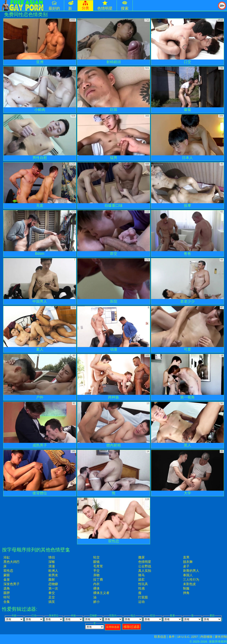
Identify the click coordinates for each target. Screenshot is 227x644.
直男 (186, 557)
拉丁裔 (98, 580)
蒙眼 (7, 575)
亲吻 (96, 575)
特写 (7, 597)
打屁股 (143, 597)
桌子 (186, 566)
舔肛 (141, 580)
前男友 (53, 575)
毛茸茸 (98, 566)
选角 (7, 588)
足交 (52, 597)
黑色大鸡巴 (12, 562)
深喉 (52, 562)
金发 (7, 580)
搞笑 (52, 602)
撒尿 (141, 557)
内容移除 (206, 637)
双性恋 (8, 571)
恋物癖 (53, 584)
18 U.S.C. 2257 (188, 637)
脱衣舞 (188, 562)
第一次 (53, 588)
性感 (141, 588)
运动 (141, 602)
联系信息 (160, 637)
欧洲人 (53, 571)
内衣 (96, 584)
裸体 (96, 588)
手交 (96, 571)
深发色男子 (12, 584)
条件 (172, 637)
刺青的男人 (191, 571)
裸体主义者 (101, 593)
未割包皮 (189, 584)
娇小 (96, 602)
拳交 (52, 593)
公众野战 (145, 566)
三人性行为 (191, 580)
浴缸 (7, 557)
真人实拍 (145, 571)
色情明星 (145, 562)
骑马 (141, 575)
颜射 (52, 580)
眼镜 (96, 562)
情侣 (52, 557)
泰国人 (188, 575)
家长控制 (221, 637)
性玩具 (143, 584)
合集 (7, 602)
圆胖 (7, 593)
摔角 (186, 593)
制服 (186, 588)
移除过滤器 (132, 627)
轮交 (96, 557)
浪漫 (52, 566)
